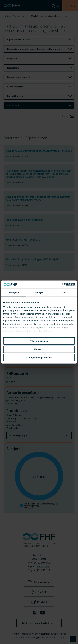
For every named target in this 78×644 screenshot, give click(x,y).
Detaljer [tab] (39, 292)
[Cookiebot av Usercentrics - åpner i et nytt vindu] (62, 284)
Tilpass (39, 349)
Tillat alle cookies (39, 341)
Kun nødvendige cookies (39, 358)
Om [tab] (64, 292)
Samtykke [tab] (14, 292)
